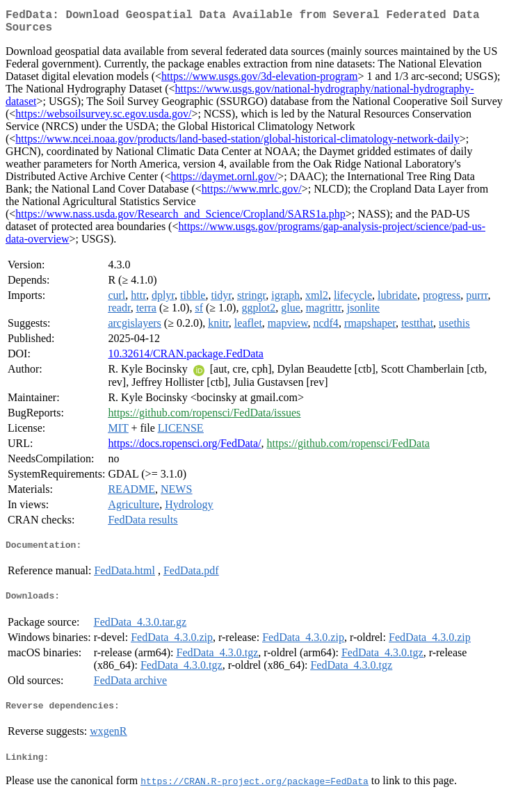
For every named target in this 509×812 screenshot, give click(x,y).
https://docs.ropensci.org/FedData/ (184, 449)
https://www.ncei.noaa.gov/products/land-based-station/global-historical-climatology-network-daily (237, 144)
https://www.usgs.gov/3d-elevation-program (259, 82)
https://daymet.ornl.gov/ (224, 182)
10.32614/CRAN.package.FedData (186, 359)
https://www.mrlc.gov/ (252, 194)
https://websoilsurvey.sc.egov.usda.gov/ (103, 119)
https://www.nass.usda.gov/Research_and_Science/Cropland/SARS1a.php (180, 219)
